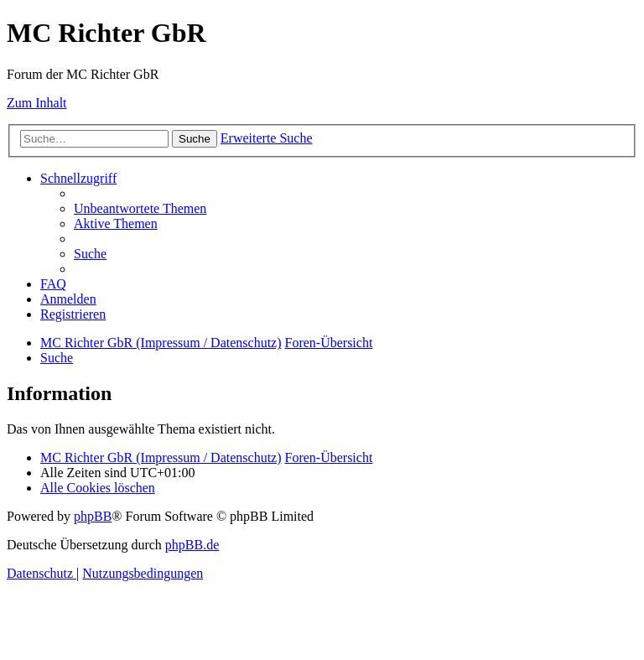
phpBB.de (192, 545)
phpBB (93, 516)
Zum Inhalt (37, 103)
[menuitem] (140, 208)
